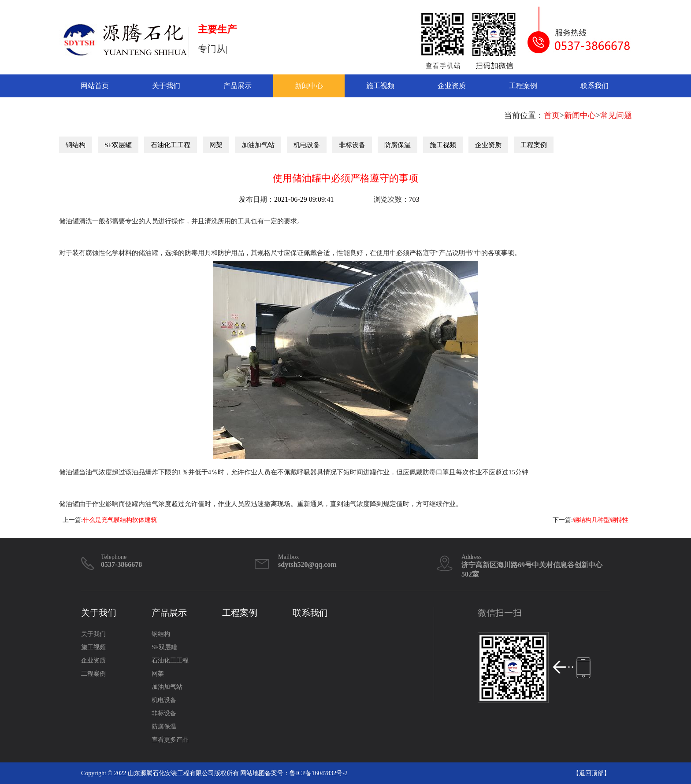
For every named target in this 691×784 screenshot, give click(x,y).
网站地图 (253, 773)
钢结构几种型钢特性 (601, 520)
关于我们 (166, 86)
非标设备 (352, 145)
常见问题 (616, 115)
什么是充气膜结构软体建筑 (120, 520)
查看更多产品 (170, 740)
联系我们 (594, 86)
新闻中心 (309, 86)
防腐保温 (398, 145)
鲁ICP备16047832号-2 (318, 773)
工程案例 (523, 86)
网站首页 (95, 86)
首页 (552, 115)
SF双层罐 (118, 145)
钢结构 (76, 145)
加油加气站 (258, 145)
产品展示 (238, 86)
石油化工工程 (171, 145)
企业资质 (452, 86)
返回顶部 (591, 773)
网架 (216, 145)
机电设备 (307, 145)
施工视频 (380, 86)
